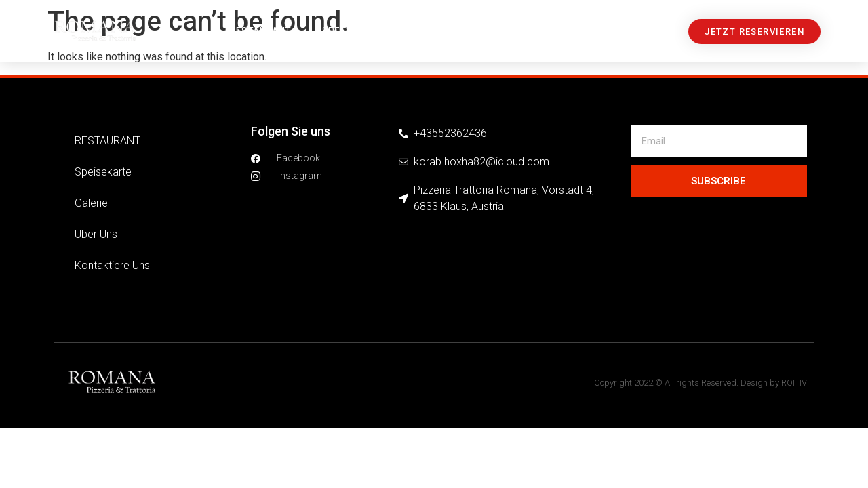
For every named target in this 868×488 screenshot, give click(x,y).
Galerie (432, 31)
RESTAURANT (260, 31)
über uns (504, 31)
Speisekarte (352, 31)
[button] (754, 32)
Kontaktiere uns (597, 31)
